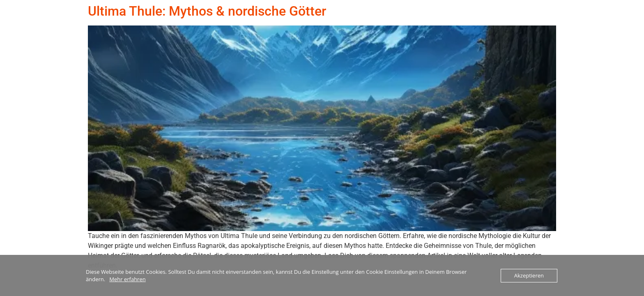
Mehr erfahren (127, 279)
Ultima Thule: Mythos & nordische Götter (207, 11)
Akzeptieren (529, 275)
